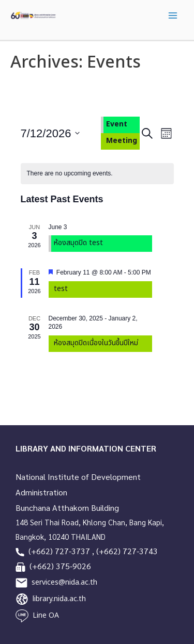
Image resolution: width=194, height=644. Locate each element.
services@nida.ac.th (64, 582)
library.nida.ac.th (59, 599)
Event (117, 124)
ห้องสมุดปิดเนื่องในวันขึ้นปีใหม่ (96, 343)
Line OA (46, 615)
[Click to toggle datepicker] (50, 133)
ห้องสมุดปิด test (78, 243)
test (61, 289)
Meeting (122, 141)
